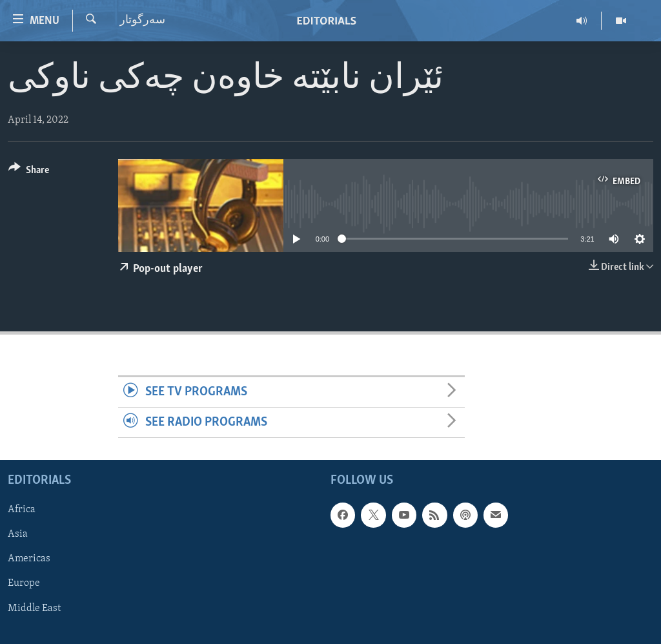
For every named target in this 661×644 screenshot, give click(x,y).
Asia (18, 535)
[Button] (29, 172)
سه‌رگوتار (142, 20)
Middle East (34, 608)
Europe (24, 584)
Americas (29, 559)
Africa (22, 510)
